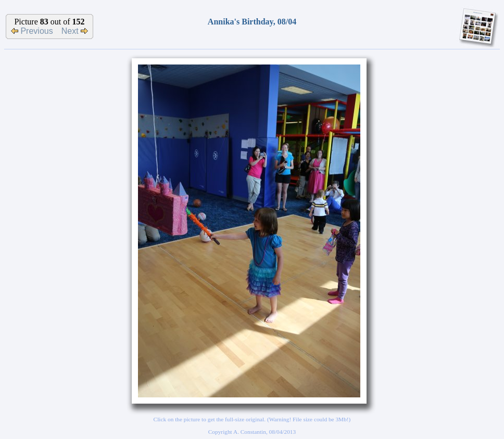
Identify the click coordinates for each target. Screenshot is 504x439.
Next (75, 31)
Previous (32, 31)
